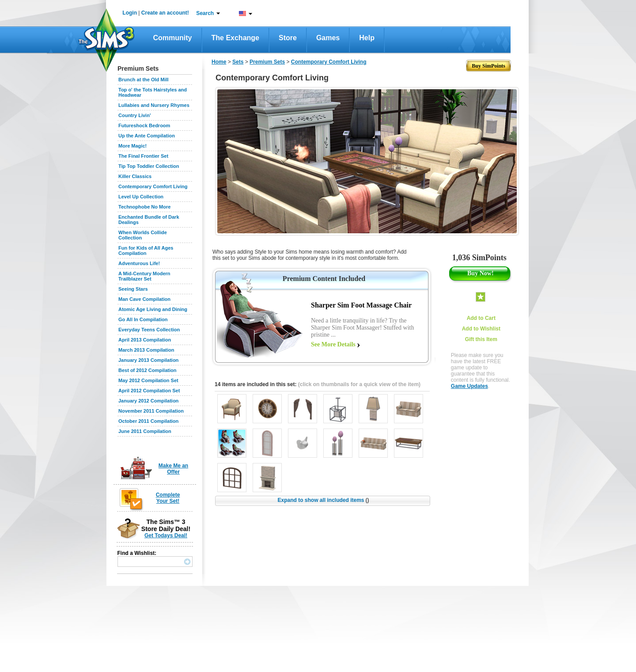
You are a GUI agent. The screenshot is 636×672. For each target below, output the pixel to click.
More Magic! (132, 146)
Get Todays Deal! (166, 535)
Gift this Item (481, 339)
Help (367, 38)
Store (288, 38)
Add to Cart (481, 318)
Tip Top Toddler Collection (149, 166)
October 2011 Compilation (148, 421)
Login (130, 13)
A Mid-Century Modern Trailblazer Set (144, 276)
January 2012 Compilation (148, 401)
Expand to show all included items (323, 500)
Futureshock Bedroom (144, 125)
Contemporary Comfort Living (153, 186)
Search (205, 13)
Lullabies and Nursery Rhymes (154, 105)
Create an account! (165, 13)
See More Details (333, 344)
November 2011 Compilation (151, 411)
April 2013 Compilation (145, 340)
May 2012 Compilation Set (148, 380)
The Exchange (235, 38)
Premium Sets (267, 62)
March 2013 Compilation (146, 350)
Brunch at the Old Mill (144, 80)
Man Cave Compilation (144, 299)
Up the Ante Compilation (147, 136)
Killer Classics (135, 176)
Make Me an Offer (173, 469)
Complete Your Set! (168, 498)
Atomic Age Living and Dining (153, 309)
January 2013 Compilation (148, 360)
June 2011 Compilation (145, 431)
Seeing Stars (133, 289)
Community (173, 38)
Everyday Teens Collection (149, 330)
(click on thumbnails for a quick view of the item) (359, 384)
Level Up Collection (141, 197)
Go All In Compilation (143, 319)
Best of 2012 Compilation (147, 370)
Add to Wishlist (481, 329)
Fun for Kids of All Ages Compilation (146, 251)
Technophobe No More (144, 207)
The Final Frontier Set (143, 156)
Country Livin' (135, 115)
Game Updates (469, 386)
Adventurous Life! (139, 263)
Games (328, 38)
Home (219, 62)
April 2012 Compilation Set (149, 391)
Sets (238, 62)
